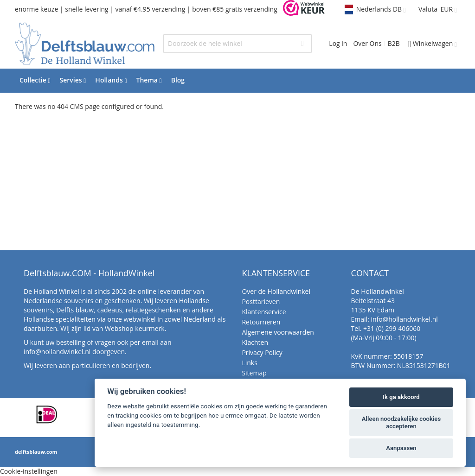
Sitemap (254, 373)
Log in (338, 43)
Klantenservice (264, 312)
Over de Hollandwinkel (276, 291)
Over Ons (367, 43)
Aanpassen (401, 448)
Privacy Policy (262, 352)
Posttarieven (261, 301)
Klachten (255, 342)
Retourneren (261, 322)
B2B (394, 43)
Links (249, 363)
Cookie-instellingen (29, 471)
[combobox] (237, 44)
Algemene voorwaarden (278, 332)
